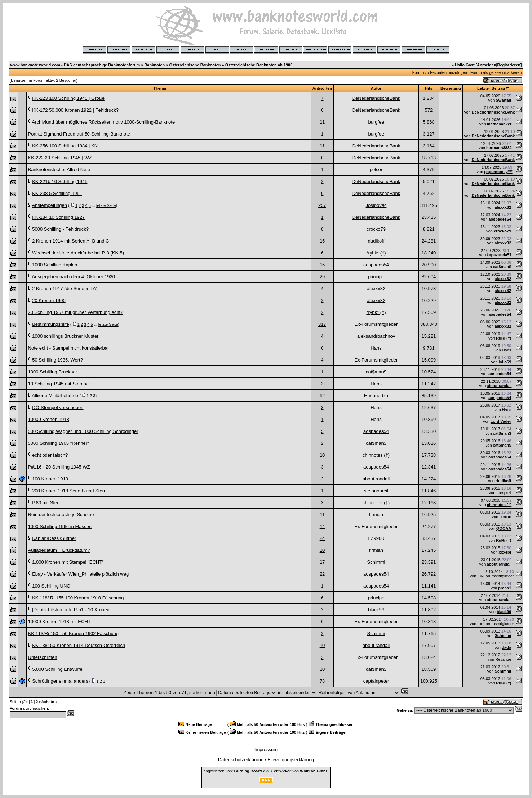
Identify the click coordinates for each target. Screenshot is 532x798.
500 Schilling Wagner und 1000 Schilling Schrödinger (83, 431)
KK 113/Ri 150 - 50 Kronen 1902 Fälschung (74, 633)
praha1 (505, 588)
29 (322, 277)
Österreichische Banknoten (195, 65)
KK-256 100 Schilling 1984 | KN (65, 146)
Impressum (266, 750)
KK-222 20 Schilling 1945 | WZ (60, 158)
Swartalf (504, 100)
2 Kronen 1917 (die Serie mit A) (65, 289)
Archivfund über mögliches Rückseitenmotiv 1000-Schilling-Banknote (103, 122)
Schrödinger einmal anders (60, 681)
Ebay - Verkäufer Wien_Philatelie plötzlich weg (80, 574)
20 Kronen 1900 (49, 300)
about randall (499, 386)
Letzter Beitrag (491, 88)
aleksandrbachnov (376, 336)
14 (322, 526)
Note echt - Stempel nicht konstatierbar (69, 348)
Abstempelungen (49, 205)
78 (322, 681)
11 (322, 122)
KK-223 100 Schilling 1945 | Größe (68, 98)
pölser (376, 170)
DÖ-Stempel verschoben (58, 407)
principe (376, 277)
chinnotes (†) (376, 455)
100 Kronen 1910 (50, 479)
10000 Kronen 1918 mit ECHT (59, 622)
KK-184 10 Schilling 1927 (58, 217)
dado (506, 647)
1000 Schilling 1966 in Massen (60, 526)
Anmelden (486, 65)
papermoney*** (498, 172)
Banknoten (154, 65)
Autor (376, 88)
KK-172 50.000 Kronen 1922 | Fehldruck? (75, 110)
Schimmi (376, 562)
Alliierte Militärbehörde (55, 396)
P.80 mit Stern (47, 503)
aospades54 (500, 219)
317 (322, 324)
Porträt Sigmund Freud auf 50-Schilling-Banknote (79, 134)
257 (322, 205)
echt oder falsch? (50, 455)
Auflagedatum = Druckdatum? (59, 550)
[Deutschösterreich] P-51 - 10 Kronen (71, 610)
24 (322, 538)
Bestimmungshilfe (51, 324)
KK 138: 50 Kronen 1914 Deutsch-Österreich (79, 645)
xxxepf (505, 552)
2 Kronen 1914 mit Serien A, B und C (70, 241)
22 (322, 574)
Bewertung (451, 88)
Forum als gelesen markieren (496, 72)
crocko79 (376, 229)
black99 (376, 610)
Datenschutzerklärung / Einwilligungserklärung (266, 760)
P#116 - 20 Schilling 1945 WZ (59, 467)
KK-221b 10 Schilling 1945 (60, 181)
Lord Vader (501, 421)
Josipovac (376, 205)
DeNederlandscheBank (376, 98)
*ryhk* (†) (376, 253)
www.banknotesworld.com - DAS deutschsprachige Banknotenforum (75, 65)
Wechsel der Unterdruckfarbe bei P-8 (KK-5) (78, 253)
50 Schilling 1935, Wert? (57, 360)
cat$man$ (502, 267)
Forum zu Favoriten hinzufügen (440, 72)
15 (322, 241)
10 (322, 455)
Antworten (322, 88)
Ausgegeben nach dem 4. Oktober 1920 (73, 277)
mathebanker (499, 124)
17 (322, 562)
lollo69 (505, 362)
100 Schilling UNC (51, 586)
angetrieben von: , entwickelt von (266, 771)
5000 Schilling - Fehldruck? (60, 229)
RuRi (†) (504, 338)
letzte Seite (106, 205)
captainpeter (376, 681)
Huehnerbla (376, 396)
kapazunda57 (499, 255)
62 (322, 396)
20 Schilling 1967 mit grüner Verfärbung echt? (76, 312)
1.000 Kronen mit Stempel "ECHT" (68, 562)
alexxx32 (503, 207)
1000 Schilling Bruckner (53, 372)
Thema (159, 88)
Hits (429, 88)
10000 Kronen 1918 (49, 419)
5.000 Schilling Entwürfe (57, 669)
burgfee (376, 122)
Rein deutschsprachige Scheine (61, 515)
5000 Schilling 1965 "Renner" (59, 443)
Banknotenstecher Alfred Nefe (59, 170)
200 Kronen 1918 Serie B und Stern (69, 491)
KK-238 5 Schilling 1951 (57, 193)
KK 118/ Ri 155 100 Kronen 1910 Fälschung (78, 598)
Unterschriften (43, 657)
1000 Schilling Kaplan (55, 265)
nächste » (48, 702)
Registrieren (509, 65)
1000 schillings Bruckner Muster (65, 336)
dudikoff (376, 241)
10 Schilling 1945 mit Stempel (59, 384)
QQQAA (504, 528)
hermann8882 (499, 148)
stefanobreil (376, 491)
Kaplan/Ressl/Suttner (54, 538)
